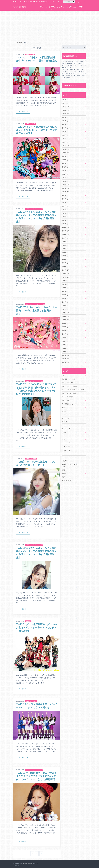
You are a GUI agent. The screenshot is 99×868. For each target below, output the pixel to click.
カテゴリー (81, 7)
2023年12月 (66, 107)
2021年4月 (65, 213)
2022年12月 (66, 146)
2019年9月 (65, 281)
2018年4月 (65, 341)
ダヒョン (65, 422)
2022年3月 (65, 178)
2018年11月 (66, 316)
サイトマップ (81, 2)
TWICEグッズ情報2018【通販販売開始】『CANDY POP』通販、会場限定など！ (37, 61)
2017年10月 (66, 362)
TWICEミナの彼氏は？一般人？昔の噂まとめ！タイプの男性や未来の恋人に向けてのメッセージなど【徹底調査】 (36, 776)
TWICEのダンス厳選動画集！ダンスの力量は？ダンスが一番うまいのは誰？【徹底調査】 (36, 627)
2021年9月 (65, 195)
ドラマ (64, 436)
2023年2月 (65, 139)
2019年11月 (66, 274)
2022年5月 (65, 171)
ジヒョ (64, 411)
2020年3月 (65, 259)
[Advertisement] (49, 25)
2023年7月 (65, 121)
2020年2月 (65, 263)
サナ (63, 407)
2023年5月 (65, 128)
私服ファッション (67, 481)
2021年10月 (66, 192)
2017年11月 (66, 359)
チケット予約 (66, 429)
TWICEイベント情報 (68, 379)
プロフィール (66, 450)
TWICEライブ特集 (61, 7)
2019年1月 (65, 309)
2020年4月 (65, 256)
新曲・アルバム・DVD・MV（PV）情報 (73, 465)
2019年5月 (65, 295)
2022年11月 (66, 149)
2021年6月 (65, 206)
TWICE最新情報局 (27, 863)
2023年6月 (65, 124)
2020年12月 (66, 227)
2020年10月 (66, 235)
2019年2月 (65, 306)
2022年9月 (65, 156)
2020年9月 (65, 238)
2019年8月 (65, 284)
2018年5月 (65, 338)
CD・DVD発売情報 (71, 7)
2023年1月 (65, 142)
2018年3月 (65, 345)
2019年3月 (65, 302)
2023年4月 (65, 132)
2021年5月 (65, 210)
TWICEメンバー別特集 (51, 7)
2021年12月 (66, 185)
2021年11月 (66, 188)
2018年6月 (65, 334)
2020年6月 (65, 249)
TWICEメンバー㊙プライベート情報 (73, 390)
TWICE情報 (66, 400)
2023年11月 (66, 110)
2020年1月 (65, 266)
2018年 (21, 42)
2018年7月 (65, 330)
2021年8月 (65, 199)
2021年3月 (65, 217)
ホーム (41, 7)
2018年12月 (66, 313)
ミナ (63, 454)
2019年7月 (65, 288)
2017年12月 (66, 355)
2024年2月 (65, 103)
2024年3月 (65, 100)
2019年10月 (66, 277)
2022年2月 (65, 181)
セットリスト (66, 418)
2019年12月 (66, 270)
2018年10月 (66, 320)
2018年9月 (65, 323)
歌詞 (63, 477)
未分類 (64, 473)
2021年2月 (65, 220)
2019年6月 (65, 291)
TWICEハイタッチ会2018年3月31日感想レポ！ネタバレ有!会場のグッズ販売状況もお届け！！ (37, 130)
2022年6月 (65, 167)
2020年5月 (65, 252)
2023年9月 (65, 117)
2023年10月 (66, 114)
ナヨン (64, 439)
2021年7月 (65, 203)
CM (63, 376)
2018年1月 (65, 352)
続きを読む (22, 111)
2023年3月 (65, 135)
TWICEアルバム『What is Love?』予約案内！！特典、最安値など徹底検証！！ (37, 310)
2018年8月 (65, 327)
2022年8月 (65, 160)
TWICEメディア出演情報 (70, 386)
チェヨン (65, 425)
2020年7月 (65, 245)
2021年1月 (65, 224)
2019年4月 (65, 298)
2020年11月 (66, 231)
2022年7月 (65, 163)
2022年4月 (65, 174)
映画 (63, 470)
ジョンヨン (65, 415)
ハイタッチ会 (66, 443)
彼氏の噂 (65, 461)
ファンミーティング (68, 447)
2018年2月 (65, 348)
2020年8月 (65, 242)
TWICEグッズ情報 (68, 383)
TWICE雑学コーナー (68, 404)
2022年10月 (66, 153)
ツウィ (64, 432)
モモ (63, 457)
